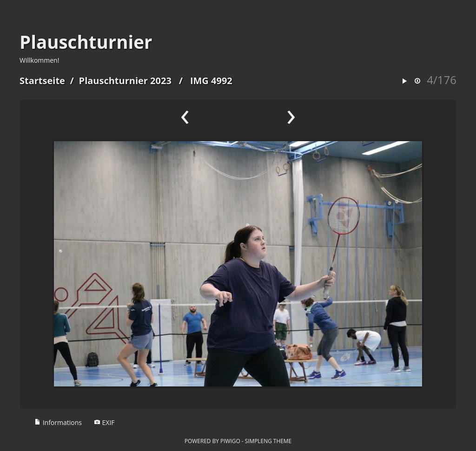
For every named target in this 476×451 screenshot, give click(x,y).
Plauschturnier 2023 (125, 81)
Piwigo (230, 441)
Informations (58, 422)
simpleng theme (268, 441)
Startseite (42, 81)
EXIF (104, 422)
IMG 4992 (211, 81)
